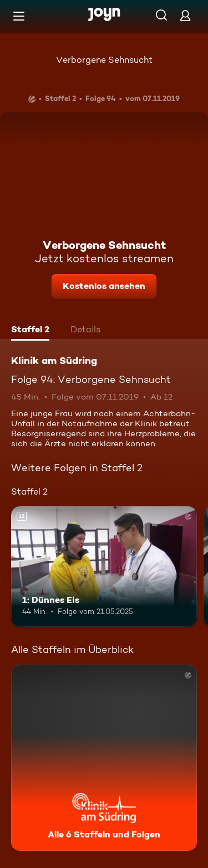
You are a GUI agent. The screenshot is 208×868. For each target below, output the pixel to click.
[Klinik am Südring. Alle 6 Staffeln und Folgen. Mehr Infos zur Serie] (104, 758)
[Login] (185, 15)
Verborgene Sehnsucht (104, 60)
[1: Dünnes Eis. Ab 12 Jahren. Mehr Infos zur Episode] (104, 567)
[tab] (30, 331)
